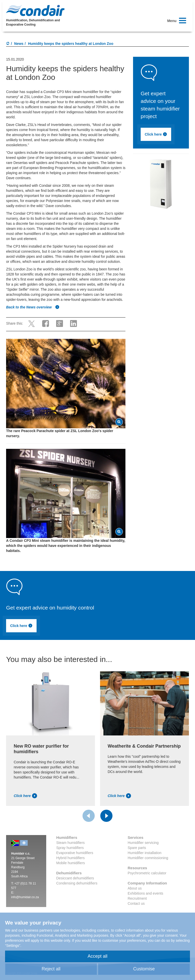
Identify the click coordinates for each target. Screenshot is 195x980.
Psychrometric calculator (147, 873)
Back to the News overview (33, 307)
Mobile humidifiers (71, 863)
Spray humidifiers (70, 848)
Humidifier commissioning (148, 858)
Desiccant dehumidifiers (75, 878)
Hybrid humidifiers (71, 858)
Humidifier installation (145, 853)
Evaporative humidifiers (75, 853)
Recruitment (137, 898)
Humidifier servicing (143, 843)
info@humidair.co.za (25, 897)
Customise (144, 969)
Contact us (136, 903)
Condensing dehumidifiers (77, 883)
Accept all (97, 956)
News (19, 44)
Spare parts (137, 848)
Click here (156, 134)
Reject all (51, 969)
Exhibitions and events (145, 893)
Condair (35, 10)
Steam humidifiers (71, 843)
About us (135, 888)
